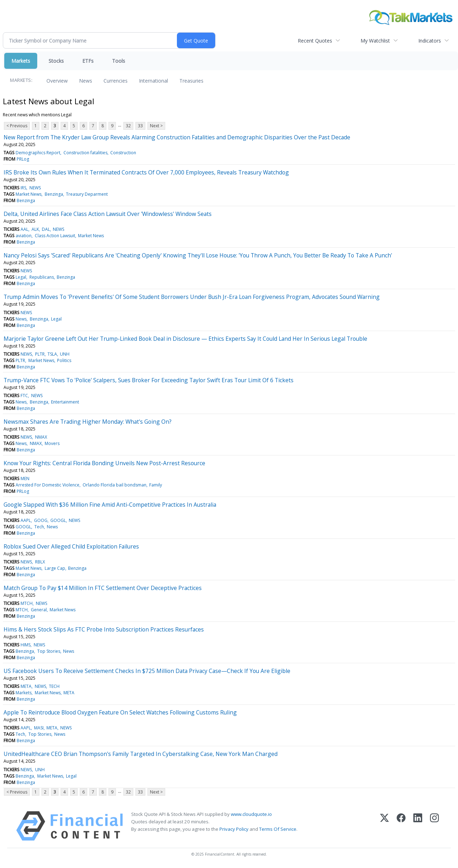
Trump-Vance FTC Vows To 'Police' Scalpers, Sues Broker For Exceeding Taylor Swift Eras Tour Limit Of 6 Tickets (149, 380)
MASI (39, 728)
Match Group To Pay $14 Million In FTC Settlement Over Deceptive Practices (103, 588)
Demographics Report (38, 153)
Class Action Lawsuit (55, 236)
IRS (23, 188)
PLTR (40, 354)
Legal (21, 277)
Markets (21, 61)
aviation (24, 236)
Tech (39, 527)
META (26, 686)
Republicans (42, 277)
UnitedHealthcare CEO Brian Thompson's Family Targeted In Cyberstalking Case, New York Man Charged (141, 754)
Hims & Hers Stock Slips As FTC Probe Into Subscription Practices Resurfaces (104, 629)
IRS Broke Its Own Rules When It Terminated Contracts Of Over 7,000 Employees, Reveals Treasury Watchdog (146, 172)
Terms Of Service (278, 829)
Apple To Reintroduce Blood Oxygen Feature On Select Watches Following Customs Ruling (120, 712)
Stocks (56, 61)
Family (156, 485)
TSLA (52, 354)
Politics (64, 360)
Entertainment (65, 402)
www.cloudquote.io (251, 814)
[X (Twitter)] (384, 826)
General (39, 610)
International (153, 81)
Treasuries (191, 81)
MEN (25, 478)
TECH (54, 686)
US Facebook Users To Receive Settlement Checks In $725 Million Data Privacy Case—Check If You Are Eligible (147, 671)
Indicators (430, 41)
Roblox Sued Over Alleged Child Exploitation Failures (71, 546)
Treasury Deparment (87, 194)
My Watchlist (375, 41)
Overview (57, 81)
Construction (123, 153)
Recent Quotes (315, 41)
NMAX (41, 437)
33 (140, 126)
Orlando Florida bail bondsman (114, 485)
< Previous (17, 126)
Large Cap (55, 568)
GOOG (41, 520)
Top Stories (49, 651)
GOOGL (58, 520)
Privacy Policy (234, 829)
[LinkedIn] (418, 826)
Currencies (116, 81)
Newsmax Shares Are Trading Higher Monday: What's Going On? (88, 422)
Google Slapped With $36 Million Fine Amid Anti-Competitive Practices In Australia (110, 505)
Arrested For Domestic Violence (48, 485)
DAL (46, 229)
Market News (29, 194)
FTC (24, 396)
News (86, 81)
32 (128, 126)
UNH (65, 354)
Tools (119, 61)
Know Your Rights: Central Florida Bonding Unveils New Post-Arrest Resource (104, 463)
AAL (24, 229)
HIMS (26, 645)
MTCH (27, 603)
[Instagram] (434, 826)
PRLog (23, 159)
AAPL (26, 520)
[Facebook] (401, 826)
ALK (35, 229)
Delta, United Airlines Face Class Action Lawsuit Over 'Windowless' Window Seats (108, 214)
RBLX (40, 562)
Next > (156, 126)
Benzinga (54, 194)
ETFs (88, 61)
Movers (52, 443)
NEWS (35, 188)
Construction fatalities (85, 153)
